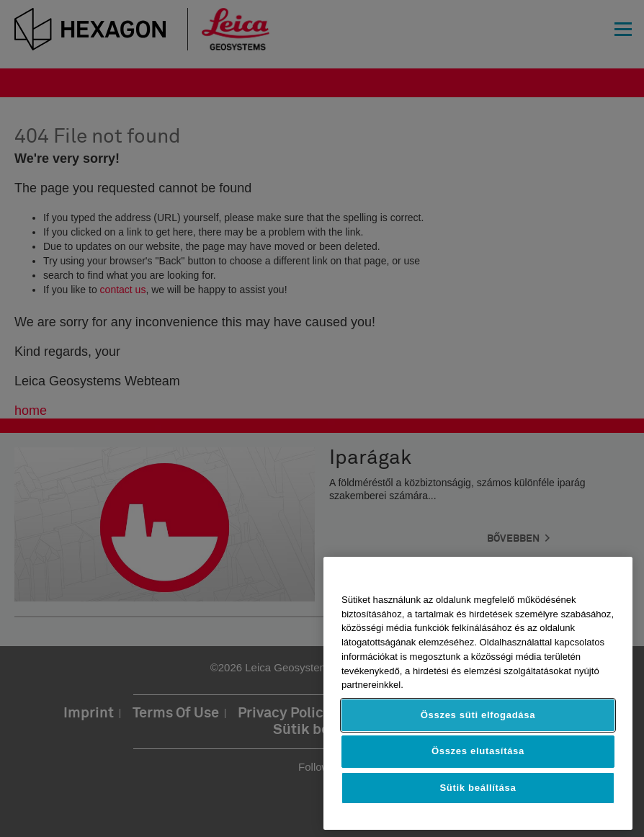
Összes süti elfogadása (478, 715)
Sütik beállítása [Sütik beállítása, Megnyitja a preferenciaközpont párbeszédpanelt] (478, 788)
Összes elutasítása (478, 751)
